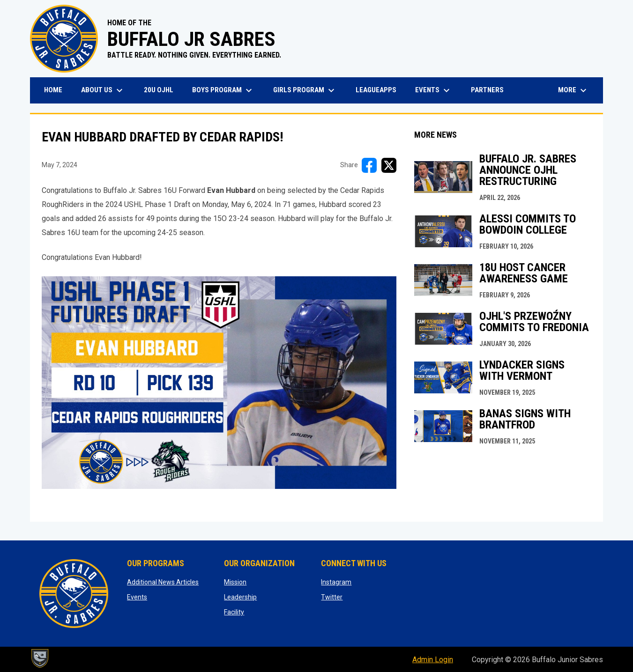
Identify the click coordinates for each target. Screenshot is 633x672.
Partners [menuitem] (487, 90)
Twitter (332, 597)
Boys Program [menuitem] (223, 90)
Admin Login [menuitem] (433, 660)
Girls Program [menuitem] (305, 90)
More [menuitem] (573, 90)
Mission (235, 582)
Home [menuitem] (53, 90)
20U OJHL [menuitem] (162, 90)
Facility (234, 612)
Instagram (336, 582)
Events (137, 597)
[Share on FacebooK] (369, 165)
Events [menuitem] (434, 90)
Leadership (240, 597)
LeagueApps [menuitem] (380, 90)
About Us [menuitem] (103, 90)
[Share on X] (389, 165)
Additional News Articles (163, 582)
